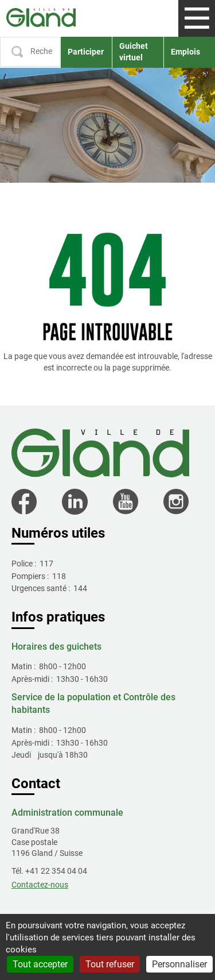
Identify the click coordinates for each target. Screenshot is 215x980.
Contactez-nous (40, 885)
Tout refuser (110, 964)
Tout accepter (40, 964)
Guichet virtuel (134, 52)
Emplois (185, 52)
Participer (86, 52)
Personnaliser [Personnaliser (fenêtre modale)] (179, 964)
